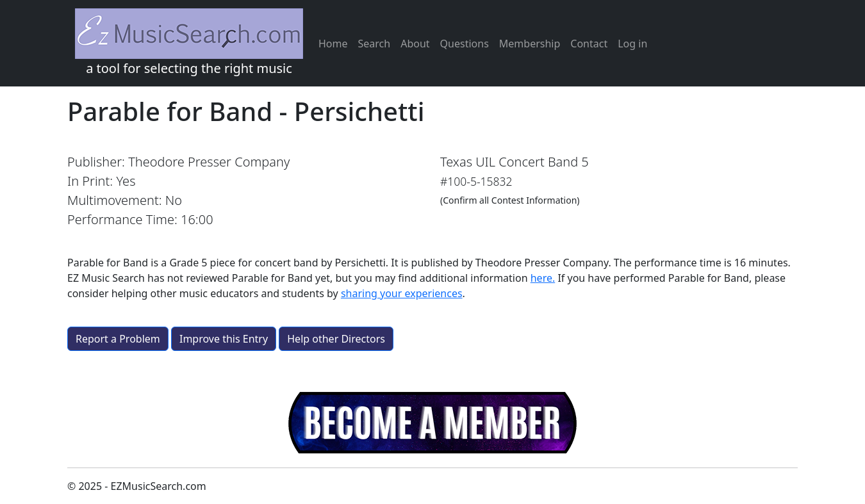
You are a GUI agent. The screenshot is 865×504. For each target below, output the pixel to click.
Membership (530, 44)
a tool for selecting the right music (189, 43)
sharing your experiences (402, 293)
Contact (589, 44)
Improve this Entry (224, 339)
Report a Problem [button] (118, 339)
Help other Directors (336, 339)
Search (375, 44)
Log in (632, 44)
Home (333, 44)
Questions (465, 44)
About (415, 44)
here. (543, 278)
